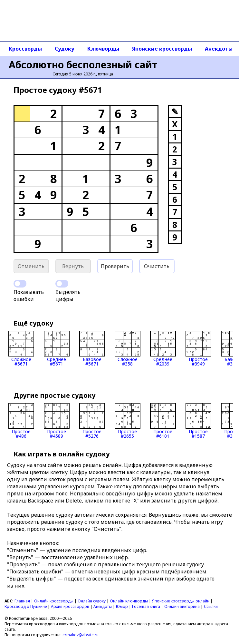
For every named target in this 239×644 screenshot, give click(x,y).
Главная (22, 601)
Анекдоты (103, 606)
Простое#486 (21, 421)
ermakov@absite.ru (81, 635)
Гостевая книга (146, 606)
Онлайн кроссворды (54, 601)
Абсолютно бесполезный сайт (83, 65)
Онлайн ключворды (129, 601)
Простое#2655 (128, 421)
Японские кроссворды (162, 49)
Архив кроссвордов (70, 606)
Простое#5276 (92, 421)
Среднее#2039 (163, 348)
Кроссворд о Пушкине (26, 606)
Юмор (122, 606)
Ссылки (211, 606)
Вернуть (73, 266)
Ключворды (103, 49)
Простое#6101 (163, 421)
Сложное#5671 (21, 348)
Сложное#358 (128, 348)
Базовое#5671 (92, 348)
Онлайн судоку (92, 601)
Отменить (31, 266)
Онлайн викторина (182, 606)
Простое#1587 (198, 421)
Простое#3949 (198, 348)
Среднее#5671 (57, 348)
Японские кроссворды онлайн (181, 601)
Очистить (157, 266)
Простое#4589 (57, 421)
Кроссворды (25, 49)
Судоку (65, 49)
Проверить (115, 266)
